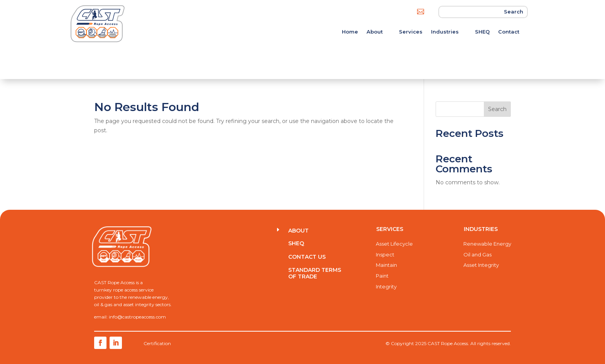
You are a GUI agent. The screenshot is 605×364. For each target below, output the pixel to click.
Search (497, 109)
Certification (157, 343)
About (375, 32)
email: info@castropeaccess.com (130, 317)
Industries (445, 32)
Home (350, 32)
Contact (509, 32)
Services (411, 32)
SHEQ (482, 32)
